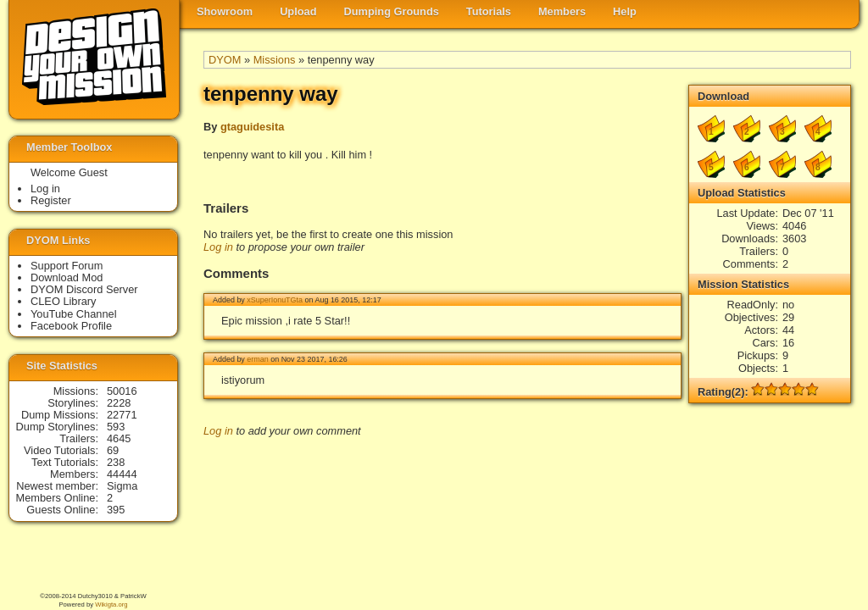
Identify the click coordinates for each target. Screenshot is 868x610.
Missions (275, 60)
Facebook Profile (71, 326)
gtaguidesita (252, 127)
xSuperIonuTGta (275, 300)
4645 (119, 438)
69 (113, 450)
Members (562, 11)
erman (257, 359)
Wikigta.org (111, 604)
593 (116, 427)
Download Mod (67, 277)
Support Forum (67, 266)
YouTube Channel (74, 314)
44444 (122, 474)
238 (116, 462)
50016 (122, 391)
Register (51, 200)
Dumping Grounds (392, 11)
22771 (122, 415)
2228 (119, 403)
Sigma (122, 486)
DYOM (225, 60)
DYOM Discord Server (84, 289)
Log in (218, 247)
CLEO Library (64, 301)
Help (625, 11)
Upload (298, 11)
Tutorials (489, 11)
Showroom (225, 11)
